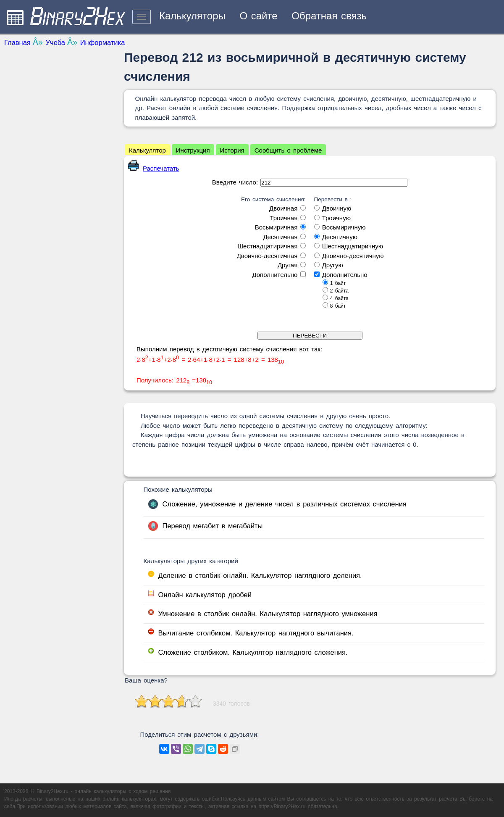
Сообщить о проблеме (288, 150)
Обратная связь (329, 16)
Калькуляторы (192, 16)
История (232, 150)
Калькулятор (147, 150)
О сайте (258, 16)
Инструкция (193, 150)
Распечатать (154, 168)
